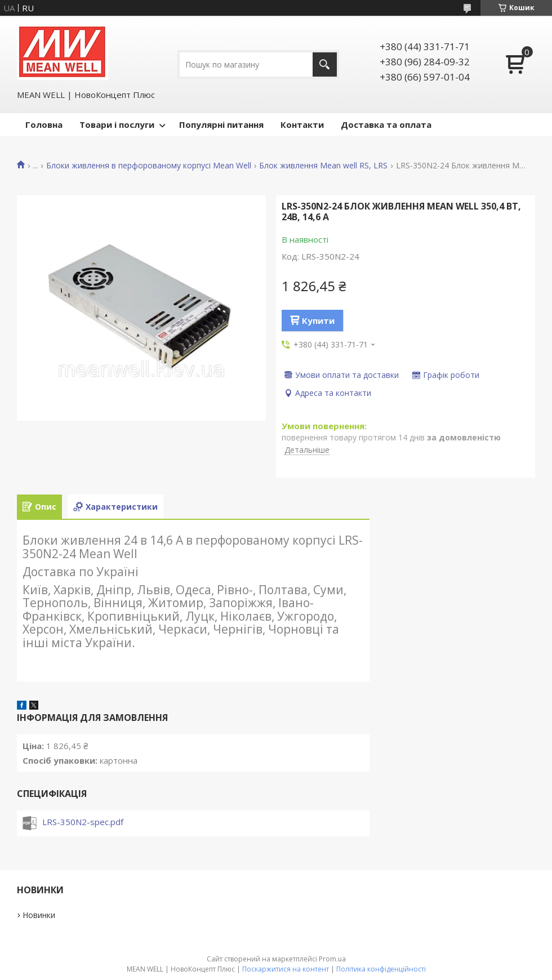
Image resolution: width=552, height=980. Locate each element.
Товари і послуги (117, 124)
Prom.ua (332, 959)
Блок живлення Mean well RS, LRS (323, 166)
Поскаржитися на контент (286, 969)
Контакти (302, 124)
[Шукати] (325, 64)
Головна (44, 124)
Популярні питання (221, 124)
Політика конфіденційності (381, 969)
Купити (318, 320)
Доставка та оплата (386, 124)
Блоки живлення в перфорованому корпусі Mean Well (149, 166)
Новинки (39, 915)
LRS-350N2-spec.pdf (83, 822)
